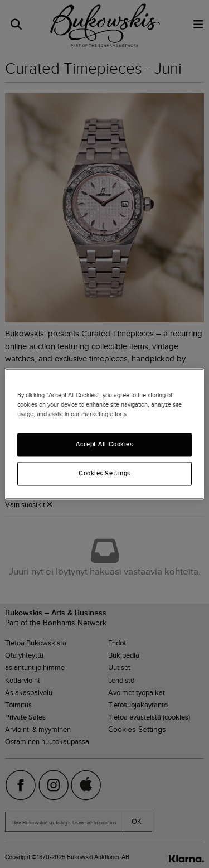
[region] (104, 434)
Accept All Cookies (104, 445)
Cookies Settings (104, 474)
